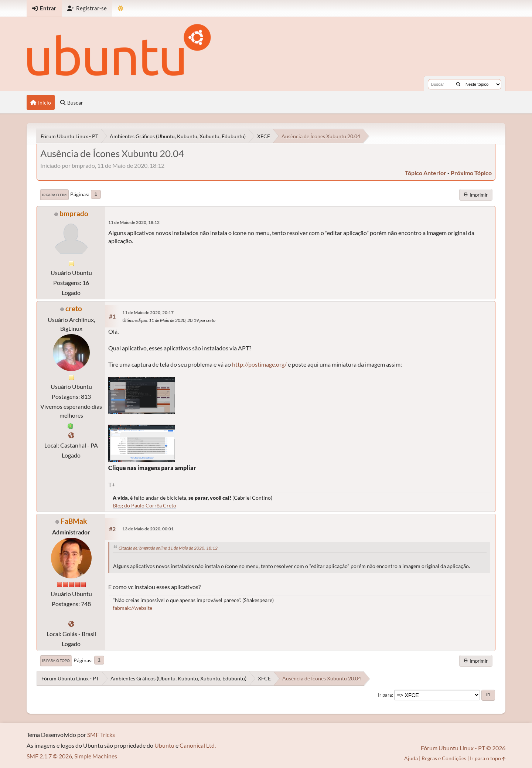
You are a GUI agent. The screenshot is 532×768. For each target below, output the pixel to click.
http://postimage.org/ (259, 364)
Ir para (385, 695)
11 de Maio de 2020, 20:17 (148, 312)
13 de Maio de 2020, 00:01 (148, 529)
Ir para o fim (54, 195)
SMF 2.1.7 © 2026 (49, 756)
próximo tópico (471, 173)
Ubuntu (164, 745)
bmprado (74, 213)
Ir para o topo (56, 660)
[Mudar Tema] (121, 8)
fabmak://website (132, 608)
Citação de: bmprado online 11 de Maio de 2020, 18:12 (168, 548)
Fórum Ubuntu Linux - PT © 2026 (463, 748)
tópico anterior (426, 173)
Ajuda (411, 758)
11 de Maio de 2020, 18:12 (134, 222)
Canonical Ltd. (198, 745)
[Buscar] (458, 84)
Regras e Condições (444, 758)
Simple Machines (96, 756)
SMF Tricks (101, 735)
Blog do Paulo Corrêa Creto (144, 505)
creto (74, 308)
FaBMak (74, 521)
